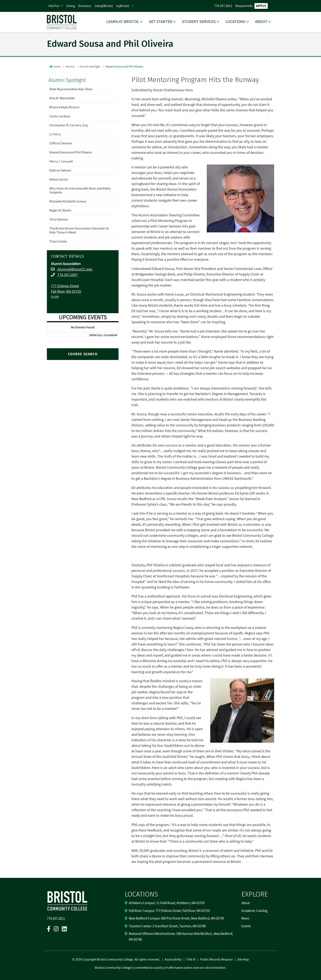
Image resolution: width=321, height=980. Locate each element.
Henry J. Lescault (61, 161)
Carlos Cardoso (60, 116)
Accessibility (173, 959)
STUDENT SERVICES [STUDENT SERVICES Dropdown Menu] (199, 22)
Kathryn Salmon (60, 170)
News (245, 918)
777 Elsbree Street (65, 286)
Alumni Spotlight (90, 67)
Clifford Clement (61, 143)
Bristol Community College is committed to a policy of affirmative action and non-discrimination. (161, 968)
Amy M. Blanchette (62, 98)
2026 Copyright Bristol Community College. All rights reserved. (117, 959)
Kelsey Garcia (58, 179)
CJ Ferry (55, 134)
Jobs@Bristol (103, 6)
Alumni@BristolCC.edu (75, 269)
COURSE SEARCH (83, 354)
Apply (261, 6)
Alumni (70, 67)
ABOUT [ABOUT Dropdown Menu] (261, 22)
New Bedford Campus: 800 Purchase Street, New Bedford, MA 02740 (176, 918)
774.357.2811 (223, 6)
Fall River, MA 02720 (66, 292)
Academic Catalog (254, 911)
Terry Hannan (59, 219)
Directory (85, 6)
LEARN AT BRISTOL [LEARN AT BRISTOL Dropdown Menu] (123, 22)
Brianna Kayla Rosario (64, 107)
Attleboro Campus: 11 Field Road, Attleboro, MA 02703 (167, 903)
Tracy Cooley (58, 241)
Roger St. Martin (60, 210)
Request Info (244, 6)
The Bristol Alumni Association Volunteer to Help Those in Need (79, 230)
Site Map (243, 959)
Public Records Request (216, 959)
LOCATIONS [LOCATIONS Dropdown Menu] (235, 22)
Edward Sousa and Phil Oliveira (71, 152)
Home (57, 67)
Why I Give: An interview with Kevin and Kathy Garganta (80, 190)
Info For (54, 6)
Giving (71, 6)
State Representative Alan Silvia (71, 89)
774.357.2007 (67, 275)
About (246, 903)
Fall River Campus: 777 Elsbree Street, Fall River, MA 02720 (169, 911)
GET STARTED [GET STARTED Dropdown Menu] (160, 22)
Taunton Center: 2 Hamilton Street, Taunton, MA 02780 (167, 926)
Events (246, 926)
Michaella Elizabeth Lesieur (68, 201)
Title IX (191, 959)
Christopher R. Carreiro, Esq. (69, 125)
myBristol (123, 6)
